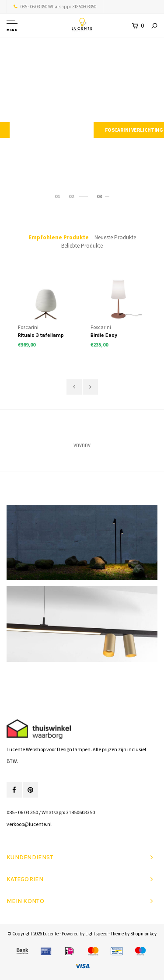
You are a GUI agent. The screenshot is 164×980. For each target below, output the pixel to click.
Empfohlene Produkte (59, 237)
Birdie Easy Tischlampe (105, 336)
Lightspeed (96, 934)
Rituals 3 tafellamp (41, 335)
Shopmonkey (143, 934)
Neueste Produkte (115, 237)
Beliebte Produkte (82, 246)
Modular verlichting (82, 130)
